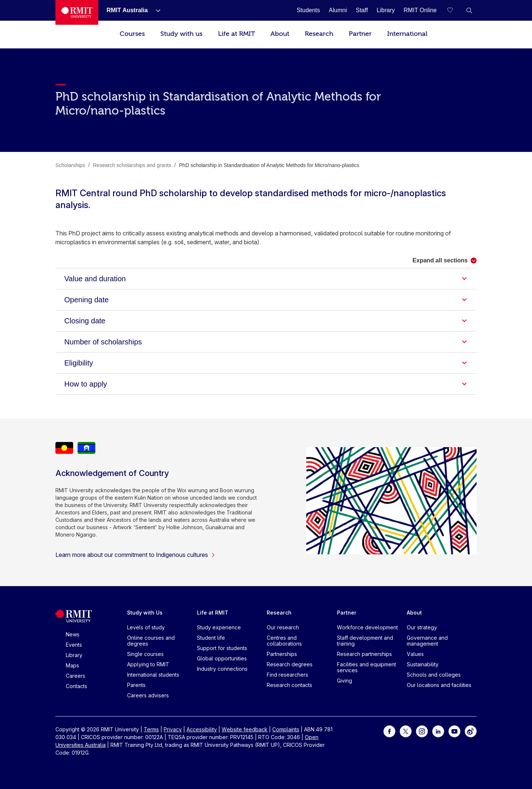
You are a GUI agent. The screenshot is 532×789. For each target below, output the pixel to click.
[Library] (386, 10)
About (280, 34)
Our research (283, 627)
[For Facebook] (389, 731)
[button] (469, 10)
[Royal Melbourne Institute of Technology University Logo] (77, 12)
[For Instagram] (422, 731)
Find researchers (287, 675)
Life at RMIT (236, 34)
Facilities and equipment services (366, 667)
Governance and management (427, 641)
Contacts (76, 686)
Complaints (286, 729)
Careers (76, 676)
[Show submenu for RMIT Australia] (155, 10)
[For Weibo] (471, 731)
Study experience (219, 627)
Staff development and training (365, 641)
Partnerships (282, 654)
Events (74, 645)
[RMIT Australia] (127, 10)
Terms (151, 729)
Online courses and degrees (151, 641)
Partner (360, 34)
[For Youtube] (454, 731)
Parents (136, 685)
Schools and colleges (434, 675)
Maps (72, 665)
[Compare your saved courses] (454, 10)
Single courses (145, 654)
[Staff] (362, 10)
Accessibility (202, 729)
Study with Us (145, 613)
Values (415, 654)
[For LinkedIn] (438, 731)
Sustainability (423, 664)
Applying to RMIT (148, 664)
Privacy (173, 729)
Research (319, 34)
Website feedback (245, 729)
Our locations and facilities (439, 685)
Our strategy (422, 627)
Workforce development (367, 627)
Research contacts (289, 685)
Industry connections (222, 669)
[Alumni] (338, 10)
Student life (211, 638)
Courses (132, 34)
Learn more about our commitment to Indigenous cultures (135, 555)
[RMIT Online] (420, 10)
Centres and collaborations (284, 641)
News (73, 634)
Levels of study (146, 627)
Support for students (222, 648)
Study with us (181, 34)
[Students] (308, 10)
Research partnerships (364, 654)
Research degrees (290, 664)
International (407, 34)
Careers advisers (148, 695)
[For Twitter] (406, 731)
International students (153, 675)
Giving (345, 681)
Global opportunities (222, 658)
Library (74, 655)
